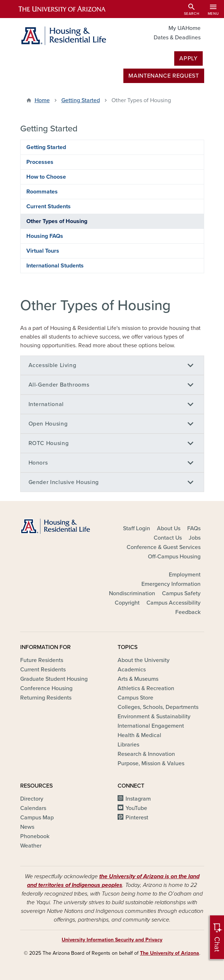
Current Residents (43, 670)
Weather (31, 846)
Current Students (49, 206)
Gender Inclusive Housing (64, 482)
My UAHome (185, 28)
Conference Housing (46, 688)
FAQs (194, 528)
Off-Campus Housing (174, 557)
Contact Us (168, 538)
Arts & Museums (138, 679)
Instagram (138, 799)
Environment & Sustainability (154, 717)
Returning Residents (46, 698)
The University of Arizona (170, 953)
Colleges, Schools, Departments (158, 707)
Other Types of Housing (57, 221)
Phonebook (35, 836)
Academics (132, 670)
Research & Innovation (146, 754)
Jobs (195, 538)
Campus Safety (181, 593)
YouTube (136, 808)
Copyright (127, 603)
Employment (185, 575)
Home (42, 100)
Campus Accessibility (174, 603)
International (46, 404)
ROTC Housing (49, 443)
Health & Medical (139, 735)
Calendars (33, 808)
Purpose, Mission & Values (151, 763)
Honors (38, 463)
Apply (188, 58)
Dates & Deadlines (177, 38)
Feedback (188, 612)
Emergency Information (171, 584)
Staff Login (137, 528)
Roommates (42, 192)
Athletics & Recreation (146, 688)
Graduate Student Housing (54, 679)
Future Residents (42, 660)
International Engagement (151, 726)
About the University (144, 660)
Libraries (128, 745)
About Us (169, 528)
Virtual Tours (43, 251)
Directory (32, 799)
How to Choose (46, 177)
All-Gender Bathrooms (59, 385)
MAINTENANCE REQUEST (164, 76)
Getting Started (81, 100)
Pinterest (137, 818)
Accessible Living (52, 365)
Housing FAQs (45, 236)
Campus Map (37, 818)
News (27, 827)
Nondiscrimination (132, 593)
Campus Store (135, 698)
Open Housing (48, 424)
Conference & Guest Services (164, 547)
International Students (55, 266)
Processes (40, 162)
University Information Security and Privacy (112, 940)
